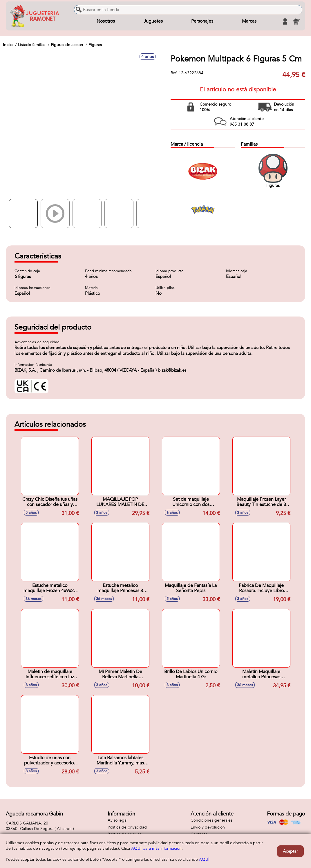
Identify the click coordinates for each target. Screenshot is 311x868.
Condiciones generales (211, 820)
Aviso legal (117, 820)
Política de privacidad (127, 827)
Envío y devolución (208, 827)
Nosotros (106, 21)
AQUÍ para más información (156, 848)
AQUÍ (204, 859)
